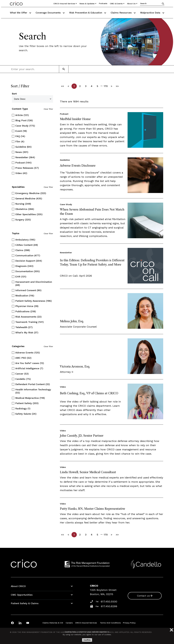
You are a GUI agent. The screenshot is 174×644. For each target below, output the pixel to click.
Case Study (25, 126)
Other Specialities (29, 214)
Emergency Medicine (31, 193)
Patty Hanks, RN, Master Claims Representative (92, 509)
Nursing (23, 204)
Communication (28, 255)
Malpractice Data (152, 13)
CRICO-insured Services (86, 623)
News (22, 152)
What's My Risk (27, 332)
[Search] (163, 4)
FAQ (20, 136)
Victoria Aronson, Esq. (75, 367)
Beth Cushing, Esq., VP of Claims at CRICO (89, 393)
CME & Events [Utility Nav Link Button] (117, 4)
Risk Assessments (28, 317)
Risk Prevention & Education (88, 13)
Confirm (87, 640)
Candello (23, 379)
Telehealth (24, 327)
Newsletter (25, 157)
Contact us (143, 596)
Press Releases (27, 168)
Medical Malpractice (30, 398)
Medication (25, 296)
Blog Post (24, 120)
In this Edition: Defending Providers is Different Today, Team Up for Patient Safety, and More (92, 262)
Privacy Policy (129, 623)
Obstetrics (25, 209)
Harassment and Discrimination (34, 283)
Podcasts (103, 3)
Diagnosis (24, 266)
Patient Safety (27, 403)
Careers (69, 623)
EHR (21, 277)
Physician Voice (27, 306)
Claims (23, 250)
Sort (14, 94)
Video (21, 173)
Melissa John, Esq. (72, 321)
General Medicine (29, 198)
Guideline (23, 147)
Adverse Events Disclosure (78, 166)
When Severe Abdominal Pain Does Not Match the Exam (92, 212)
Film (20, 141)
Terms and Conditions (110, 623)
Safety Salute (26, 414)
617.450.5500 (109, 602)
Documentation (28, 271)
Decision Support (29, 261)
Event (21, 131)
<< (63, 86)
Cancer (22, 374)
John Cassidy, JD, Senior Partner (82, 436)
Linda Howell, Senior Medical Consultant (88, 472)
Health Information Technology (33, 391)
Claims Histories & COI (53, 623)
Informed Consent (28, 290)
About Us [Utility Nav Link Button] (132, 4)
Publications (26, 311)
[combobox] (28, 69)
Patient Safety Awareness (34, 301)
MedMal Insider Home (75, 119)
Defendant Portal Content (33, 384)
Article (22, 115)
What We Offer (21, 13)
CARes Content (27, 245)
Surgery (23, 220)
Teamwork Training (29, 322)
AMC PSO (23, 358)
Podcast (23, 163)
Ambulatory (25, 240)
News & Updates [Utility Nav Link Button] (88, 4)
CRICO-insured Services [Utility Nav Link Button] (65, 4)
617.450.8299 (109, 606)
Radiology (23, 408)
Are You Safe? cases (30, 363)
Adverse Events (28, 353)
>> (117, 86)
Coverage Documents (50, 13)
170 (106, 86)
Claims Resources (123, 13)
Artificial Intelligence (29, 368)
